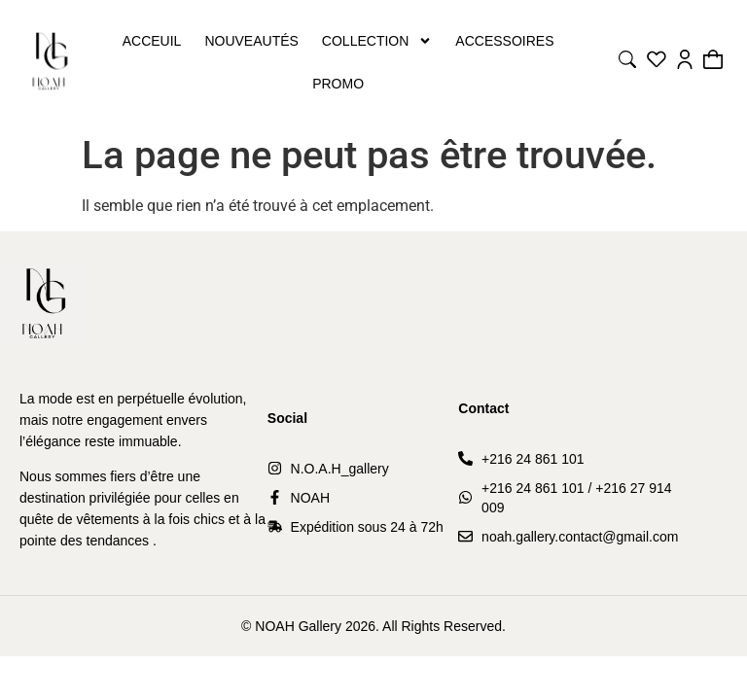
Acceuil (152, 41)
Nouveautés (251, 41)
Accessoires (504, 41)
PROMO (338, 84)
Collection (377, 41)
